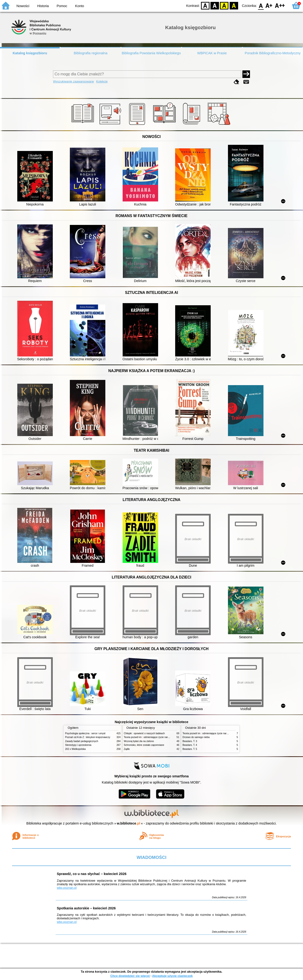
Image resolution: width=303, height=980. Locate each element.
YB (224, 5)
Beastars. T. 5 (190, 749)
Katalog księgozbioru (30, 53)
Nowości (23, 6)
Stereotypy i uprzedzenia (78, 745)
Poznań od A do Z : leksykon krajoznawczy (88, 737)
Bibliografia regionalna (90, 53)
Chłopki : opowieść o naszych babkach (144, 733)
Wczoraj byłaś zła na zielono (139, 741)
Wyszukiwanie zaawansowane (74, 81)
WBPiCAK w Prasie (212, 53)
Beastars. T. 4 (190, 745)
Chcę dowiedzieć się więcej (130, 976)
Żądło (127, 749)
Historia (43, 6)
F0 (261, 5)
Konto (80, 6)
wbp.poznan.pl (67, 888)
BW (215, 5)
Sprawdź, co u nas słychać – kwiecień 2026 (92, 874)
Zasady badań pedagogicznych (82, 741)
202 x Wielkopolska (75, 749)
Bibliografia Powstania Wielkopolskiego (151, 53)
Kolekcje (102, 81)
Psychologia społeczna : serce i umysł (85, 733)
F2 (280, 5)
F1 (269, 5)
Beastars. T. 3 (190, 741)
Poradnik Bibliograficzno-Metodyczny (273, 53)
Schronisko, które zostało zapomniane (144, 745)
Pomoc (62, 6)
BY (234, 5)
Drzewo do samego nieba (196, 737)
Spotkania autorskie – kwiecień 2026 (86, 908)
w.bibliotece (129, 823)
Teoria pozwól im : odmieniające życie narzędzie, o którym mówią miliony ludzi (165, 737)
